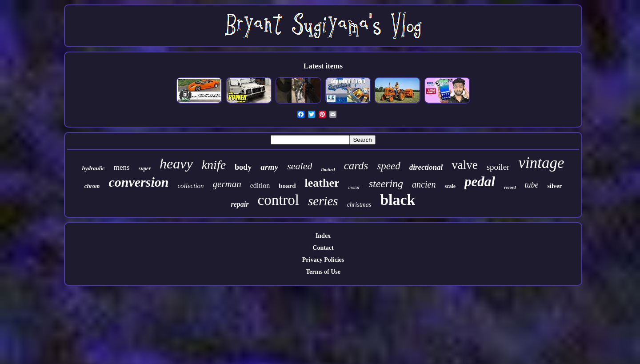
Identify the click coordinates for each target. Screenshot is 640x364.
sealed (300, 166)
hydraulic (94, 168)
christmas (359, 205)
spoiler (498, 167)
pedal (480, 182)
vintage (541, 163)
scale (450, 186)
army (269, 167)
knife (214, 165)
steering (386, 184)
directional (426, 167)
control (278, 200)
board (287, 186)
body (243, 167)
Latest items (323, 66)
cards (356, 166)
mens (122, 167)
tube (532, 185)
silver (555, 186)
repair (240, 204)
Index (323, 236)
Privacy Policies (323, 260)
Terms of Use (323, 272)
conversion (138, 182)
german (227, 184)
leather (322, 183)
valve (464, 165)
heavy (176, 164)
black (398, 200)
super (145, 168)
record (510, 187)
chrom (92, 186)
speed (388, 166)
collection (190, 186)
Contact (323, 248)
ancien (424, 184)
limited (328, 169)
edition (260, 186)
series (323, 201)
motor (354, 187)
